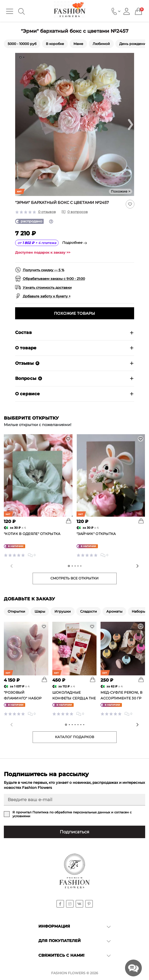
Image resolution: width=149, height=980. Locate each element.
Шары (40, 611)
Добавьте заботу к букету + (47, 296)
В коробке (55, 44)
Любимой (101, 44)
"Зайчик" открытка (96, 534)
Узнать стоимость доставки (47, 288)
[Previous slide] (12, 566)
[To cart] (69, 521)
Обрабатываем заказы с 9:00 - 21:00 (54, 279)
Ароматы (114, 611)
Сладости (89, 611)
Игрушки (63, 611)
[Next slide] (131, 125)
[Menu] (10, 11)
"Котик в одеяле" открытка (32, 534)
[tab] (20, 57)
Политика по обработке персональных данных (71, 812)
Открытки (16, 611)
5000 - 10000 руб (22, 44)
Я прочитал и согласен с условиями (72, 814)
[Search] (21, 11)
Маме (78, 44)
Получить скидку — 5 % (44, 270)
